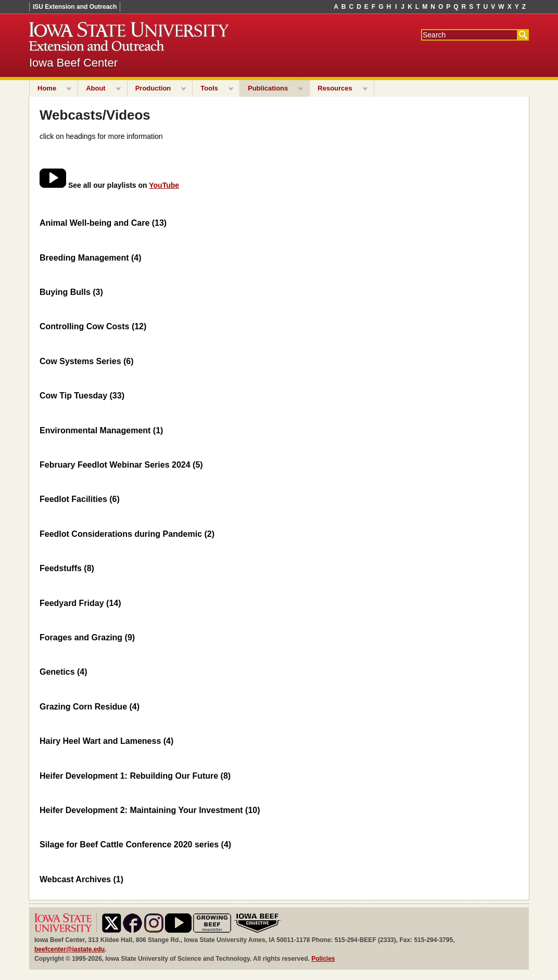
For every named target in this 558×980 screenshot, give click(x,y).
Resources (335, 88)
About (96, 88)
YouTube (164, 185)
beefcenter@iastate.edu (69, 949)
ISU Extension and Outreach (75, 7)
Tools (209, 88)
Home (47, 88)
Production (153, 88)
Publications (268, 88)
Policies (323, 959)
